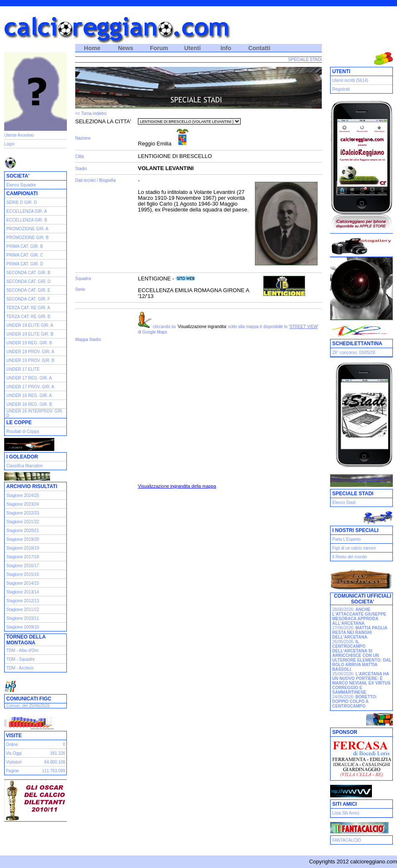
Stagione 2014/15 (23, 583)
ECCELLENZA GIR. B (27, 220)
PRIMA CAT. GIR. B (25, 246)
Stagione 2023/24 (23, 504)
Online (12, 745)
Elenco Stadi (344, 503)
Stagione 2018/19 (23, 548)
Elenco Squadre (21, 185)
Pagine (12, 771)
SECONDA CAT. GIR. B (28, 273)
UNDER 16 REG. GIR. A (29, 396)
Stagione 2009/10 (23, 627)
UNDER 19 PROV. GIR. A (30, 352)
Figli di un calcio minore (354, 548)
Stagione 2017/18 (23, 557)
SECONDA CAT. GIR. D (28, 281)
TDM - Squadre (20, 659)
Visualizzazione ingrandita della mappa (177, 486)
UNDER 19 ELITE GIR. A (30, 325)
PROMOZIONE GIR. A (27, 229)
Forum (159, 48)
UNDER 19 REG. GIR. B (29, 343)
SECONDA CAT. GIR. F (28, 299)
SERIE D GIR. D (22, 202)
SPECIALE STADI (305, 60)
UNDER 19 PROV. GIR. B (30, 360)
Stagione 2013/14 (23, 592)
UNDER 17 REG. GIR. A (29, 378)
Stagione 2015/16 (23, 574)
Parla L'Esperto (346, 539)
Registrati (341, 89)
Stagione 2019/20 (23, 539)
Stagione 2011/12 (23, 610)
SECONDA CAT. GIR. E (28, 290)
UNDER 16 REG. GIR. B (29, 404)
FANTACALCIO (347, 840)
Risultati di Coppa (23, 431)
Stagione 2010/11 (23, 618)
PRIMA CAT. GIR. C (25, 255)
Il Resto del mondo (350, 557)
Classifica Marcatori (24, 466)
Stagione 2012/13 (23, 601)
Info (226, 48)
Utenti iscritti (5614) (350, 80)
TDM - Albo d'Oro (22, 650)
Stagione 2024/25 (23, 495)
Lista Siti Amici (346, 813)
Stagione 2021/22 (23, 522)
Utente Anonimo (19, 135)
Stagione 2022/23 (23, 513)
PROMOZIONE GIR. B (27, 238)
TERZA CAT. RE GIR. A (28, 308)
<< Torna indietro (91, 113)
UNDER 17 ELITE (23, 369)
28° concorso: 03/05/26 (354, 353)
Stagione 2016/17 (23, 566)
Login (9, 144)
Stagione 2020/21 (23, 531)
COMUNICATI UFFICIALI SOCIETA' (363, 599)
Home (92, 48)
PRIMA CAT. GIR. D (25, 264)
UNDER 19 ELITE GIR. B (30, 334)
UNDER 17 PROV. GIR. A (30, 387)
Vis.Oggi (14, 753)
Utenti (193, 48)
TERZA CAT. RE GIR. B (28, 317)
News (126, 48)
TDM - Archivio (20, 668)
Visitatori (14, 762)
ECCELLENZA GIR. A (27, 211)
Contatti (259, 48)
